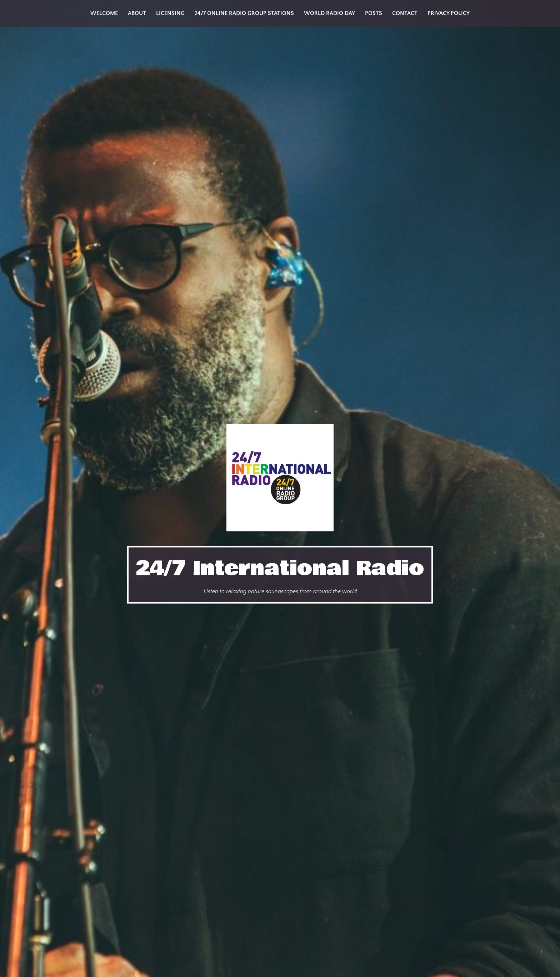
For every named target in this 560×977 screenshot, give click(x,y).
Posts (374, 13)
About (137, 13)
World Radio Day (329, 13)
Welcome (104, 13)
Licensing (170, 13)
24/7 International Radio (280, 569)
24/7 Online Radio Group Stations (244, 13)
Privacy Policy (449, 13)
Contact (405, 13)
